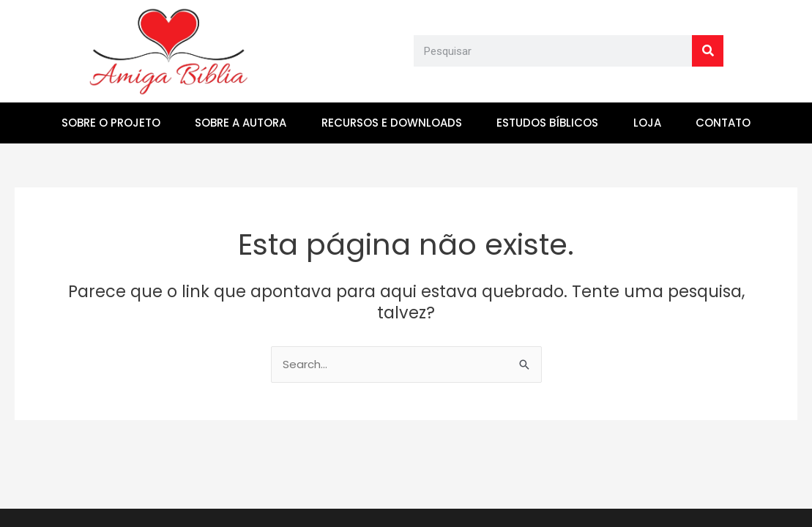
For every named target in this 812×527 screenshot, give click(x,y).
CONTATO (723, 123)
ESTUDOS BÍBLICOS (547, 123)
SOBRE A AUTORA (241, 123)
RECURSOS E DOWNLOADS (392, 123)
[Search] (708, 51)
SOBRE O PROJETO (111, 123)
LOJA (647, 123)
